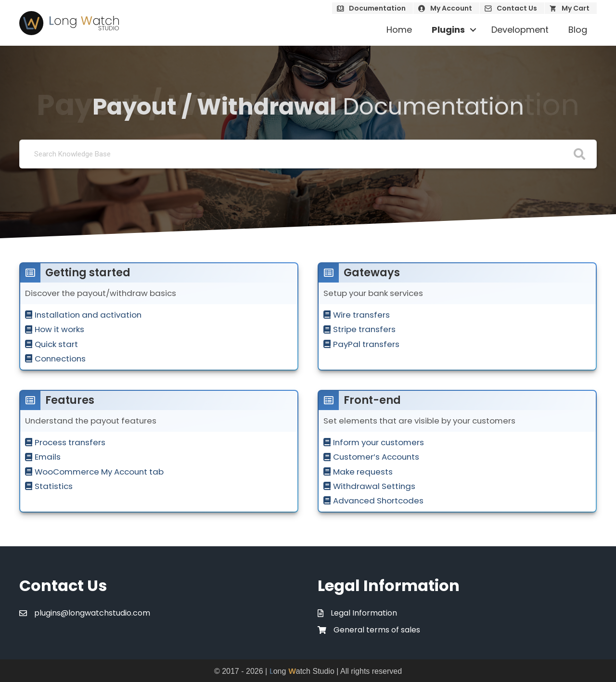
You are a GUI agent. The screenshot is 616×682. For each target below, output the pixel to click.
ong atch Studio (302, 671)
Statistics (54, 486)
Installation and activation (88, 315)
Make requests (363, 472)
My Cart (576, 8)
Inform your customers (379, 442)
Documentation (377, 8)
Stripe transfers (364, 329)
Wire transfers (361, 315)
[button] (473, 30)
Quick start (56, 344)
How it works (59, 329)
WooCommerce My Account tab (99, 472)
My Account (451, 8)
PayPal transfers (366, 344)
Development (520, 30)
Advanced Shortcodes (378, 501)
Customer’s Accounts (376, 457)
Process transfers (70, 442)
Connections (60, 359)
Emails (48, 457)
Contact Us (517, 8)
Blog (578, 30)
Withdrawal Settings (374, 486)
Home (399, 30)
